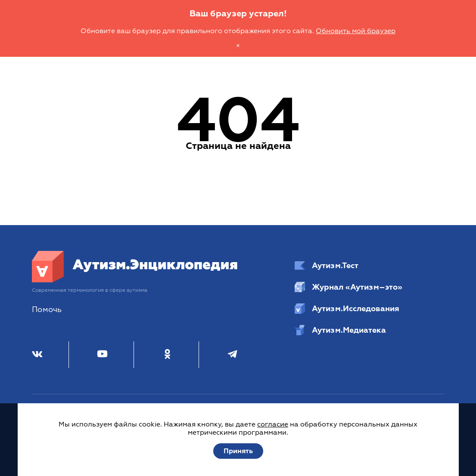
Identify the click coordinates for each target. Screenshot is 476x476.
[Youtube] (102, 355)
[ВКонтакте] (37, 355)
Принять (238, 451)
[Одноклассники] (167, 355)
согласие (273, 424)
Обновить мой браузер (356, 31)
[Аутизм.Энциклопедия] (135, 280)
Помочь (47, 310)
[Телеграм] (232, 355)
